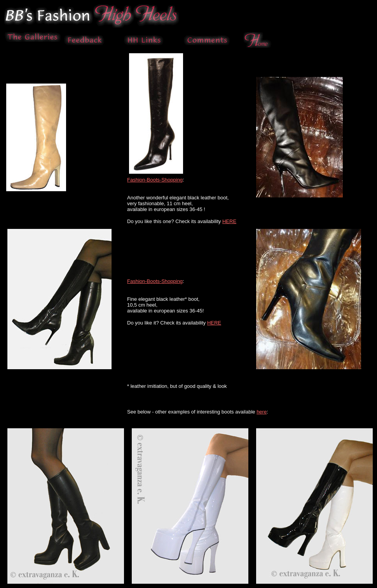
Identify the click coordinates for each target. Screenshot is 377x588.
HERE (229, 221)
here (262, 412)
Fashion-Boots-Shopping (155, 180)
